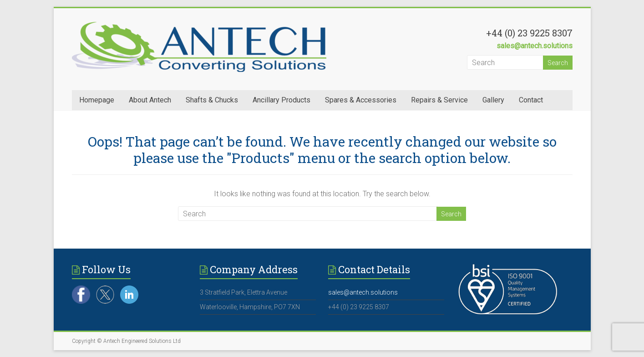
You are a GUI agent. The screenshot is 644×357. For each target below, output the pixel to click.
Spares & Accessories (361, 100)
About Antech (150, 100)
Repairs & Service (439, 100)
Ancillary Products (281, 100)
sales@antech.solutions (535, 46)
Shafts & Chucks (212, 100)
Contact (531, 100)
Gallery (493, 100)
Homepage (97, 100)
